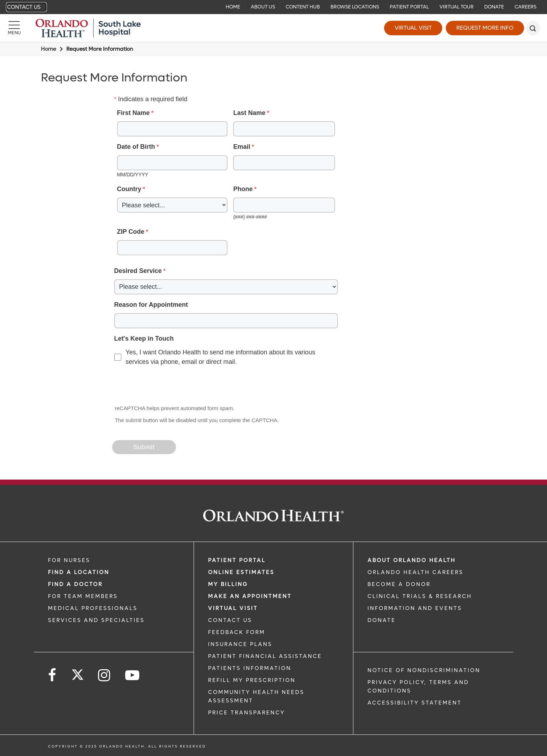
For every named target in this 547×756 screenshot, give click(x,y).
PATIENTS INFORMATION (250, 668)
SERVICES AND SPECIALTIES (96, 620)
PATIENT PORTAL (237, 560)
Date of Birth (136, 147)
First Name (133, 113)
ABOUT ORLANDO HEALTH (412, 560)
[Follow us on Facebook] (53, 675)
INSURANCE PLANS (240, 644)
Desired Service (138, 271)
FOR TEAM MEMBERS (83, 596)
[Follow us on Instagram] (105, 675)
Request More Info (485, 28)
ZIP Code (131, 232)
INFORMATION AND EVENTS (415, 608)
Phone (243, 189)
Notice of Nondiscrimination (424, 670)
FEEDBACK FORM (237, 632)
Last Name (249, 113)
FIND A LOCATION (79, 572)
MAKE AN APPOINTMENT (250, 596)
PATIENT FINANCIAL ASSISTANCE (265, 656)
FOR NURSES (69, 560)
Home (48, 49)
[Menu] (14, 28)
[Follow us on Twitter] (78, 672)
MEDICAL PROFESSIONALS (93, 608)
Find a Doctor (75, 584)
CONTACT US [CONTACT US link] (230, 620)
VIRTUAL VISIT (233, 608)
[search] (533, 28)
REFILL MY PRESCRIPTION (252, 680)
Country (129, 189)
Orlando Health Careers (415, 572)
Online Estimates (241, 572)
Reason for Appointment (151, 305)
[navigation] (273, 7)
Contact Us (24, 7)
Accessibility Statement (415, 703)
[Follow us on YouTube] (133, 675)
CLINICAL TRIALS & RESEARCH (420, 596)
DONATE (382, 620)
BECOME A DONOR (399, 584)
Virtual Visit (413, 28)
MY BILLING (228, 584)
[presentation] (166, 386)
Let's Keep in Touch (144, 339)
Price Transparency (247, 713)
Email (242, 147)
